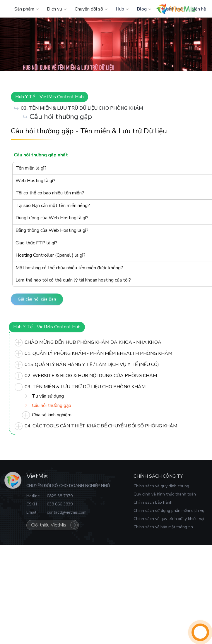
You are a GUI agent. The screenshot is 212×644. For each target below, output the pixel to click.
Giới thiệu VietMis (49, 525)
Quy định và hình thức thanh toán (165, 494)
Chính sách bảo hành (153, 502)
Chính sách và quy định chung (161, 486)
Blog (142, 9)
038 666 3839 (60, 504)
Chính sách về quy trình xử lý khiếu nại (169, 519)
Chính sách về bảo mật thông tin (163, 527)
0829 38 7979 (60, 496)
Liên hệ (199, 9)
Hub (120, 9)
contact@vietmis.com (67, 512)
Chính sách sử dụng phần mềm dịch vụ (169, 511)
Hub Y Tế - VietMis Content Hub (49, 97)
